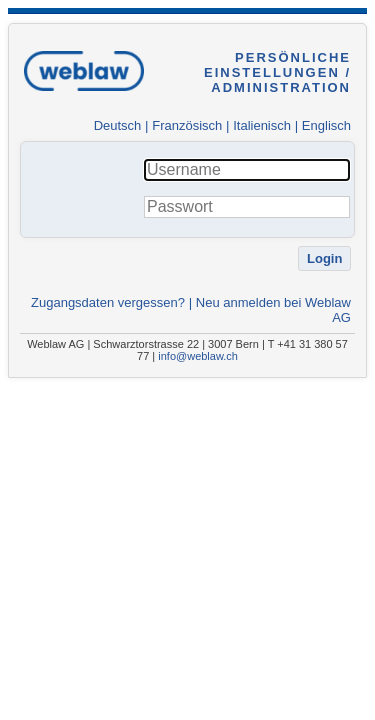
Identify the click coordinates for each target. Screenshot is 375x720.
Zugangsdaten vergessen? (108, 302)
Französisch (187, 125)
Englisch (326, 125)
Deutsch (118, 125)
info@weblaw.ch (198, 356)
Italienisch (262, 125)
